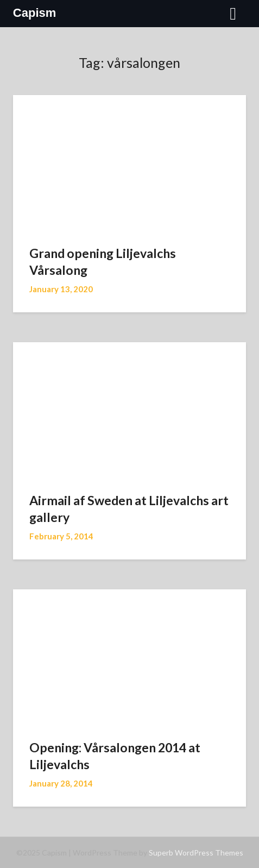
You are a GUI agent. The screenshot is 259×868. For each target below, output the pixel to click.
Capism (34, 13)
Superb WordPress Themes (196, 853)
